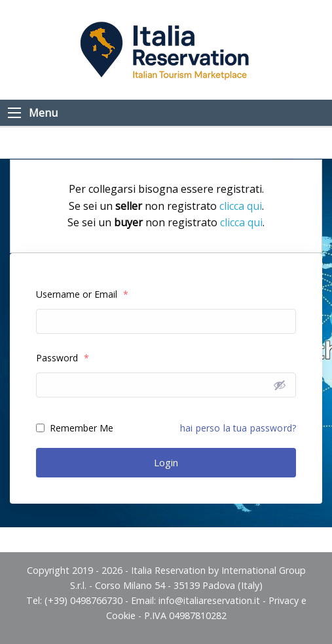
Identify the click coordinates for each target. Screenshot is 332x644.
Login (166, 462)
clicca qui (241, 206)
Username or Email (82, 294)
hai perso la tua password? (238, 428)
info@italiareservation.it (209, 600)
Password (63, 358)
